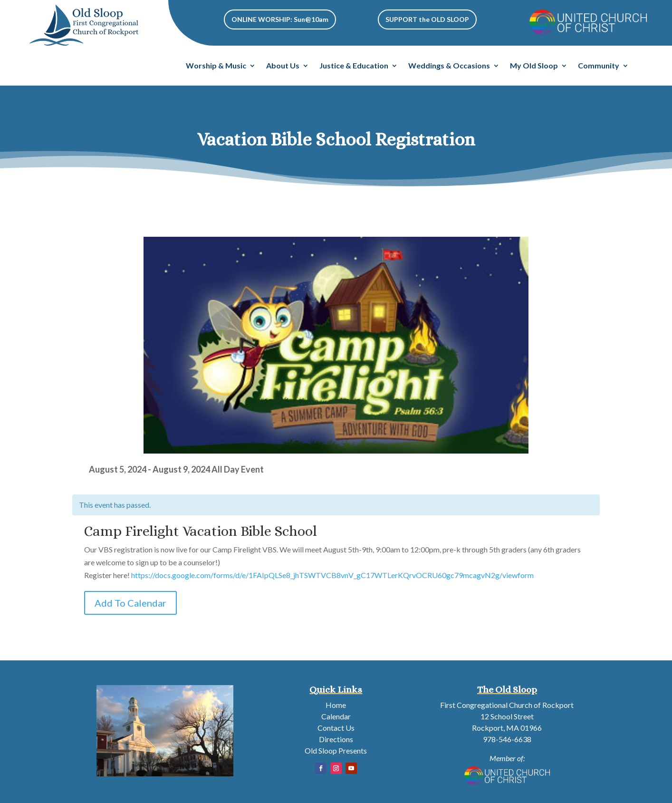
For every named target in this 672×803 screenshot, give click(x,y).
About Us (283, 66)
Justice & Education (354, 66)
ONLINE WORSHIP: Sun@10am (280, 19)
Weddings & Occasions (449, 66)
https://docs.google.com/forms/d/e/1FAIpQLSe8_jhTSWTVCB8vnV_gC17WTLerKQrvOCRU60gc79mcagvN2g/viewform (332, 575)
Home (336, 705)
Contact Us (336, 728)
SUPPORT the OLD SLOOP (427, 19)
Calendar (336, 716)
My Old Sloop (534, 66)
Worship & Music (216, 66)
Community (599, 66)
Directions (336, 739)
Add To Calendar (130, 603)
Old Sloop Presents (336, 750)
